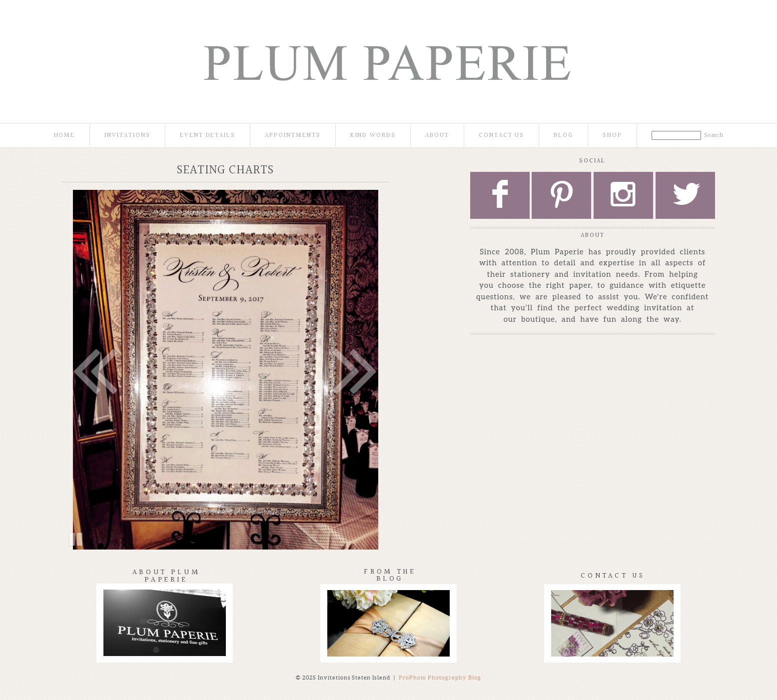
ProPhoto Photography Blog (440, 678)
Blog (563, 136)
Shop (612, 136)
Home (65, 136)
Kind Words (373, 136)
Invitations (127, 136)
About (437, 136)
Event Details (208, 136)
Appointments (293, 136)
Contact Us (502, 136)
